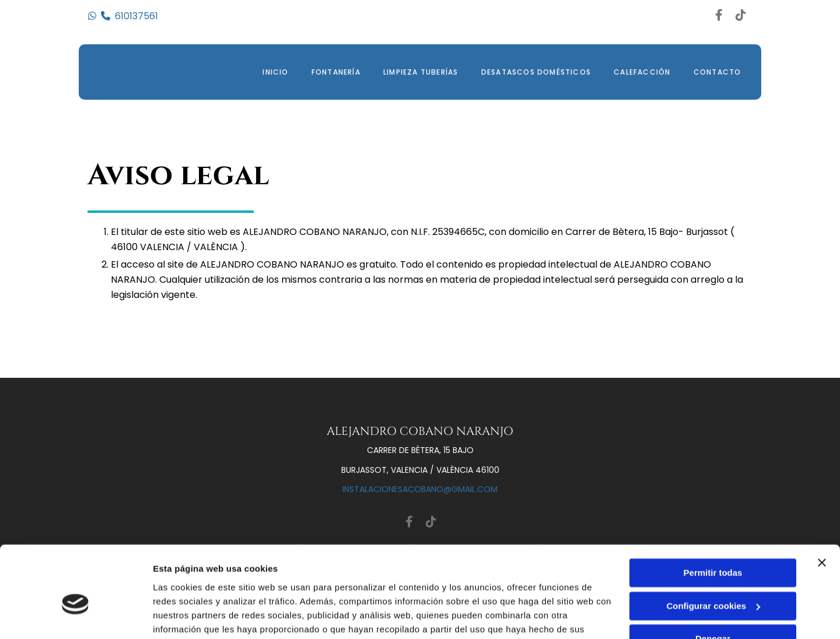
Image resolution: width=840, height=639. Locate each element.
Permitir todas (713, 514)
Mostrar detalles (187, 616)
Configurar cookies (713, 547)
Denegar (713, 580)
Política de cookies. (238, 584)
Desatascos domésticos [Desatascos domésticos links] (535, 72)
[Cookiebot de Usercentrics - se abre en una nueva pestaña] (76, 616)
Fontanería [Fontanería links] (334, 72)
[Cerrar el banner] (822, 504)
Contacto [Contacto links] (717, 72)
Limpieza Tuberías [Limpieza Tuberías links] (419, 72)
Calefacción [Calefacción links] (641, 72)
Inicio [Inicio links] (273, 72)
